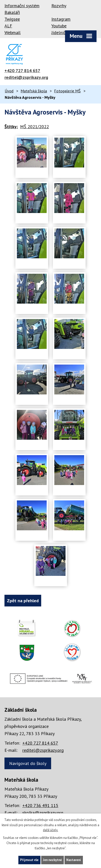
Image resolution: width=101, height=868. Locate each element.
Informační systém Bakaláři (22, 9)
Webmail (13, 32)
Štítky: (11, 127)
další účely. (50, 830)
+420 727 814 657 (22, 71)
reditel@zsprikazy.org (26, 77)
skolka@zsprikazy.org (43, 813)
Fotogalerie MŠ (67, 91)
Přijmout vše (29, 860)
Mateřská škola (34, 91)
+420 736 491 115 (40, 805)
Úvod (9, 91)
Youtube (59, 26)
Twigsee (12, 19)
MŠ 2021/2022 (34, 127)
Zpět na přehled (23, 601)
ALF (8, 26)
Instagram (61, 19)
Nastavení (74, 860)
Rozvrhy (59, 6)
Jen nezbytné (52, 860)
